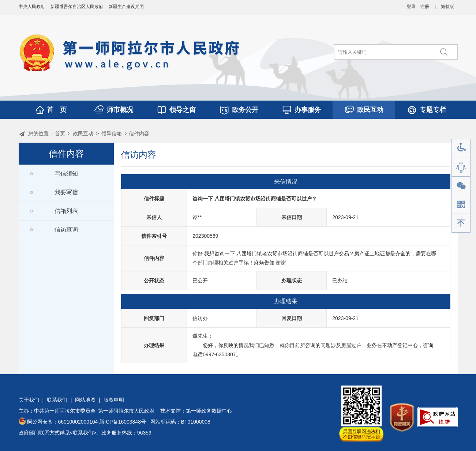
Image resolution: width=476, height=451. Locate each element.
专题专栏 (433, 110)
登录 (411, 7)
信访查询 (66, 230)
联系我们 (57, 400)
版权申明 (114, 400)
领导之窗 (183, 110)
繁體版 (447, 7)
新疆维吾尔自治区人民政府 (77, 7)
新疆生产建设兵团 (126, 7)
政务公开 (245, 110)
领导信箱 (112, 134)
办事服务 (308, 110)
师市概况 (120, 110)
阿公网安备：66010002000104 (62, 422)
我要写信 (66, 192)
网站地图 (85, 400)
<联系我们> (83, 433)
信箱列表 (66, 211)
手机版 (461, 205)
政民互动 (370, 110)
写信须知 (66, 174)
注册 (425, 7)
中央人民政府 (32, 7)
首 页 (57, 110)
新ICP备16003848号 (123, 422)
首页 (60, 134)
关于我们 (29, 400)
